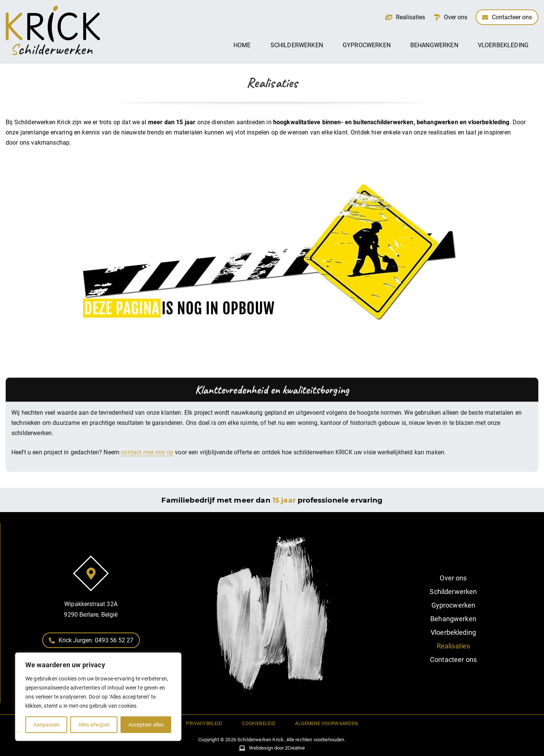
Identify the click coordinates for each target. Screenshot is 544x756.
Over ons (453, 578)
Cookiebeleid (259, 723)
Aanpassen (46, 725)
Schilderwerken (297, 45)
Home (242, 45)
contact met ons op (147, 472)
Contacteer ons (453, 660)
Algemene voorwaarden (326, 723)
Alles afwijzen (94, 725)
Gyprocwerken (367, 45)
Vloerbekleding (503, 45)
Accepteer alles (146, 725)
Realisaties (454, 646)
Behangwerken (434, 45)
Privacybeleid (204, 723)
